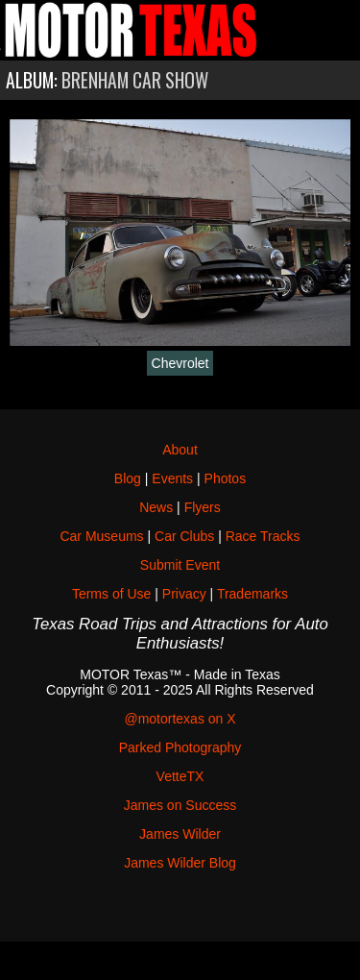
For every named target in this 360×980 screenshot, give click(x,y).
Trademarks (252, 594)
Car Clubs (184, 536)
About (180, 450)
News (156, 507)
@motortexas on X (180, 719)
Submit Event (180, 565)
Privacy (184, 594)
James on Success (180, 805)
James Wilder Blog (180, 863)
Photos (226, 478)
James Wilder (180, 834)
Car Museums (101, 536)
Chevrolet (180, 363)
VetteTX (180, 776)
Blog (128, 478)
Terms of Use (111, 594)
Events (172, 478)
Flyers (203, 507)
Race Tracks (263, 536)
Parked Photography (180, 747)
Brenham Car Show (135, 80)
